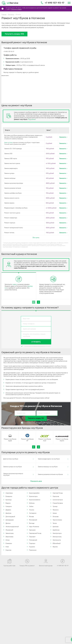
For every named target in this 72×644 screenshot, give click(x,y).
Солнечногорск (58, 500)
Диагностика (8, 143)
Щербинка (56, 530)
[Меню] (69, 3)
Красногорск (33, 496)
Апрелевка (9, 493)
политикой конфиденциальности (35, 346)
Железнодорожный (12, 527)
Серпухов (56, 496)
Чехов (55, 523)
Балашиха (9, 496)
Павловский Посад (35, 533)
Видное (8, 503)
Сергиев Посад (58, 493)
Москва (31, 517)
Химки (55, 513)
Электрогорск (57, 533)
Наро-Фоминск (34, 527)
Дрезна (8, 523)
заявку (15, 284)
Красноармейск (34, 493)
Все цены (36, 238)
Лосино (32, 510)
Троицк (55, 506)
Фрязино (56, 510)
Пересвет (32, 537)
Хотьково (56, 517)
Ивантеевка (9, 537)
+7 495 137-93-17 (53, 3)
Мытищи (32, 523)
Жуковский (9, 530)
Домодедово (10, 520)
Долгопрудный (10, 517)
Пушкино (32, 547)
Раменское (33, 550)
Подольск (32, 543)
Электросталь (57, 537)
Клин (7, 547)
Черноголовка (57, 520)
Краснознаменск (35, 500)
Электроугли (57, 540)
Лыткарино (33, 513)
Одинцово (32, 530)
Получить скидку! (16, 9)
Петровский (33, 540)
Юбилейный (57, 543)
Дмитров (8, 513)
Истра (8, 540)
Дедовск (8, 510)
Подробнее (32, 119)
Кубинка (32, 503)
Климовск (9, 543)
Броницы (9, 500)
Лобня (31, 506)
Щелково (56, 527)
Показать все (36, 481)
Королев (8, 550)
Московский (33, 520)
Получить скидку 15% (14, 34)
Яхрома (55, 547)
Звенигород (10, 533)
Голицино (9, 506)
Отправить (36, 342)
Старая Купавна (58, 503)
